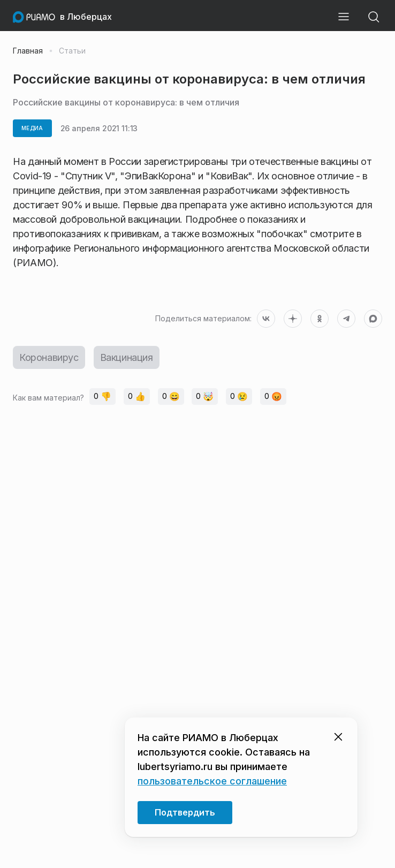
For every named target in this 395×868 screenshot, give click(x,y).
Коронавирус (49, 357)
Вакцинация (127, 357)
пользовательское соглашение (212, 781)
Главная (28, 51)
